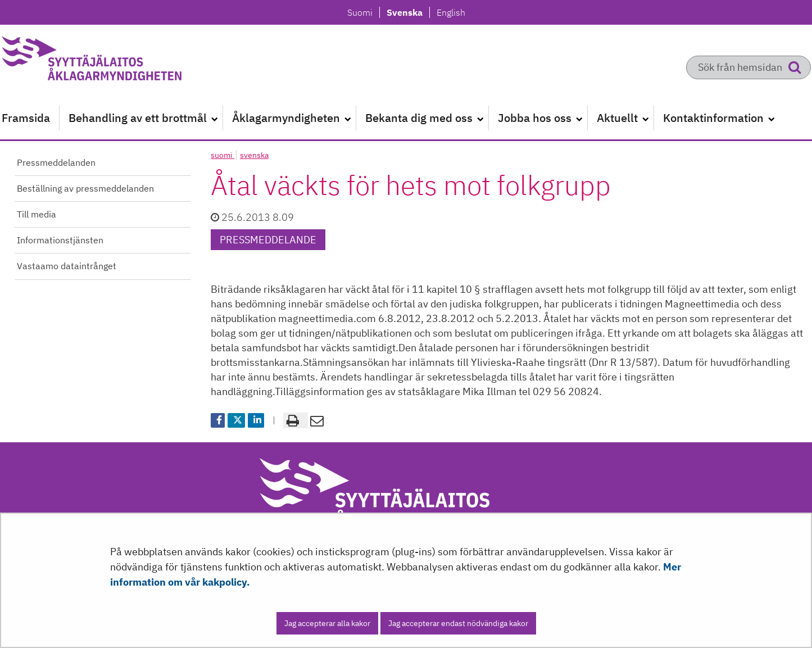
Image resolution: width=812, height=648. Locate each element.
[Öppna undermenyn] (215, 118)
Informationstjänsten (60, 240)
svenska (254, 155)
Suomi (363, 12)
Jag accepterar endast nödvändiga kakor (458, 623)
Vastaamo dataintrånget (67, 266)
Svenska (408, 12)
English (451, 12)
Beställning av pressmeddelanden (85, 188)
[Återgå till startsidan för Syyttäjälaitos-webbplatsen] (119, 62)
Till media (37, 214)
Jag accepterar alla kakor (327, 623)
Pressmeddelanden (56, 162)
